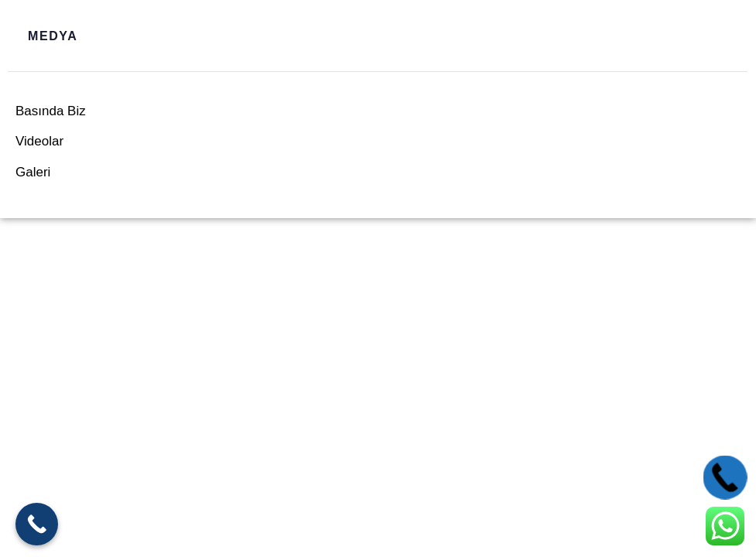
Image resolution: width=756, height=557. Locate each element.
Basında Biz (51, 111)
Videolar (39, 141)
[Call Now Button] (37, 524)
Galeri (33, 172)
